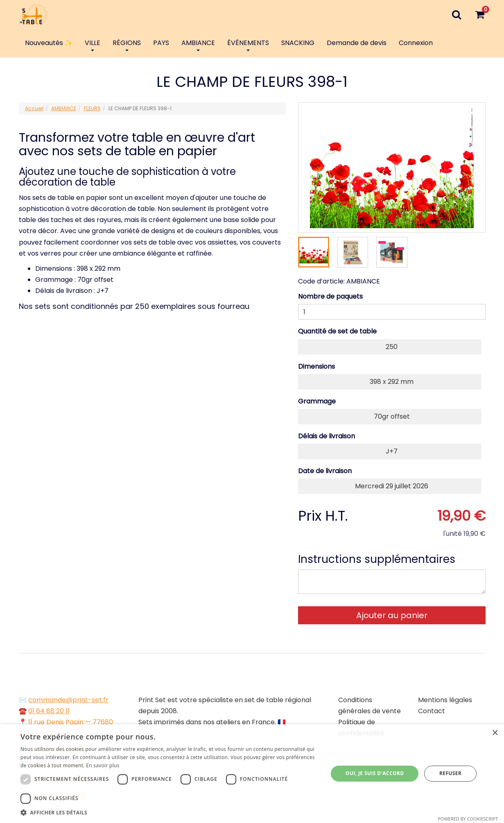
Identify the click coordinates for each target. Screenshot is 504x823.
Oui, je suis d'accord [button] (375, 773)
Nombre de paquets (330, 296)
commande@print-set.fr (68, 700)
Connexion (416, 43)
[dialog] (252, 774)
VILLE (93, 45)
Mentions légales (445, 700)
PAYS (161, 43)
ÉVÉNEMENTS (248, 45)
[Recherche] (457, 14)
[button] (170, 813)
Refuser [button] (450, 773)
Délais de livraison (327, 436)
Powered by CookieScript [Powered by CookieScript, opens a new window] (468, 819)
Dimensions (316, 366)
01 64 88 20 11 (49, 711)
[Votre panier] (480, 14)
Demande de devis (357, 43)
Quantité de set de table (337, 331)
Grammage (317, 401)
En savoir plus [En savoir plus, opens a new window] (103, 765)
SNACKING (298, 43)
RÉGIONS (127, 45)
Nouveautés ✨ (49, 43)
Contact (432, 711)
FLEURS (92, 108)
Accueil (34, 108)
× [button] (495, 733)
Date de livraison (325, 471)
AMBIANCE (198, 45)
